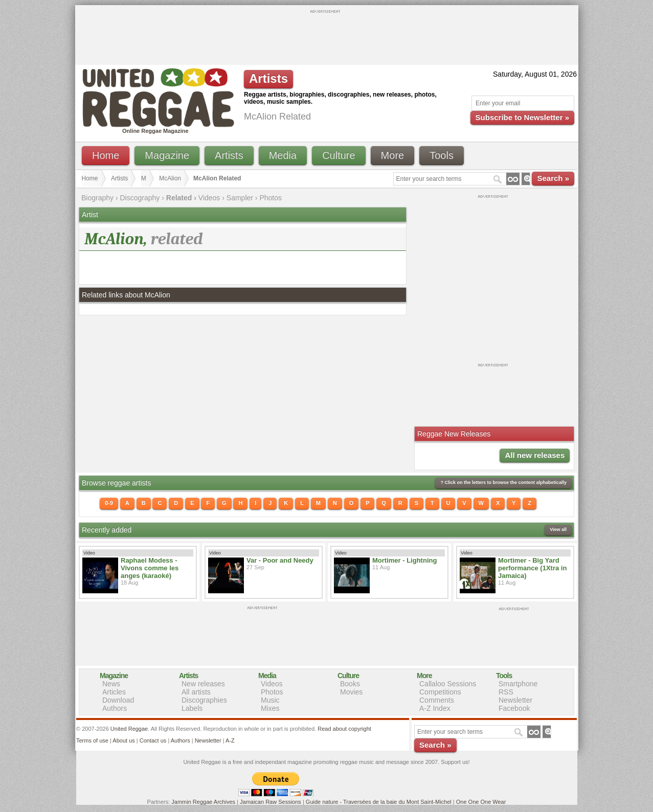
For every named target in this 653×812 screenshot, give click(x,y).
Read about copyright (344, 729)
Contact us (153, 740)
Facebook (514, 708)
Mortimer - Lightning (404, 560)
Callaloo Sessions (448, 684)
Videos (209, 198)
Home (106, 155)
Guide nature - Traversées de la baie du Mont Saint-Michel (379, 802)
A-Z (230, 740)
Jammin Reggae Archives (203, 802)
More (393, 155)
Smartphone (518, 684)
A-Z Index (435, 708)
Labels (192, 708)
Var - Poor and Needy (280, 560)
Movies (351, 692)
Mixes (270, 708)
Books (350, 684)
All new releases (535, 455)
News (111, 684)
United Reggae (129, 729)
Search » (553, 178)
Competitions (440, 692)
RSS (506, 692)
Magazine (167, 155)
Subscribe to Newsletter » (522, 117)
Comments (437, 700)
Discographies (204, 700)
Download (118, 700)
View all (558, 529)
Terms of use (92, 740)
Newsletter (515, 700)
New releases (203, 684)
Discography (140, 198)
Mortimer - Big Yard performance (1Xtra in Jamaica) (532, 568)
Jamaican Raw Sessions (271, 802)
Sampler (240, 198)
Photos (271, 198)
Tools (442, 155)
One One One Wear (481, 802)
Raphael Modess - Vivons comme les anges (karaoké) (150, 568)
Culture (339, 155)
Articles (114, 692)
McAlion (170, 178)
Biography (97, 198)
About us (123, 740)
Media (283, 155)
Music (270, 700)
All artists (196, 692)
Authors (115, 708)
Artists (229, 155)
